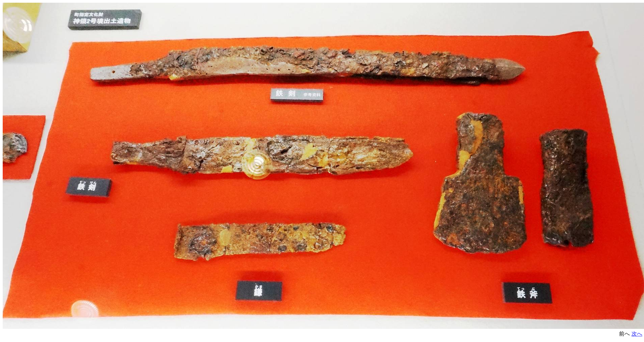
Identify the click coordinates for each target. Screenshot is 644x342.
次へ (637, 334)
